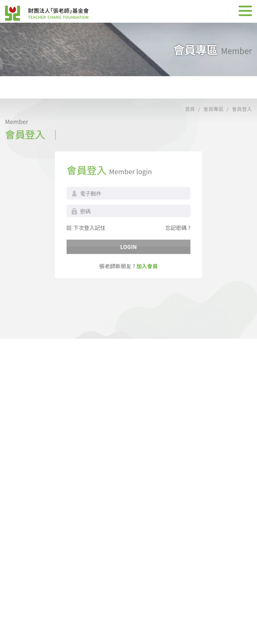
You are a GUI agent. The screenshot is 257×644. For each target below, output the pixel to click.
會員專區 (213, 126)
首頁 (190, 126)
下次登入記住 (89, 245)
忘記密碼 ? (178, 245)
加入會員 (147, 284)
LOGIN (128, 264)
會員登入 (242, 126)
